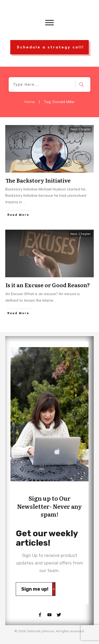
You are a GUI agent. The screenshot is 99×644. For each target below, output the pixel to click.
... (24, 202)
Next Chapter (81, 129)
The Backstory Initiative (38, 180)
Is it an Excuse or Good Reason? (48, 285)
